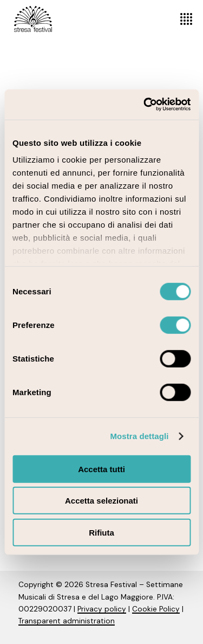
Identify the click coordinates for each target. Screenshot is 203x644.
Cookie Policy (156, 609)
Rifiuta (101, 532)
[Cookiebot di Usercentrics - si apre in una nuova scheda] (145, 105)
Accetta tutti (101, 469)
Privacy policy (102, 609)
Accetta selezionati (101, 501)
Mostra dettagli (139, 436)
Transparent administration (67, 621)
